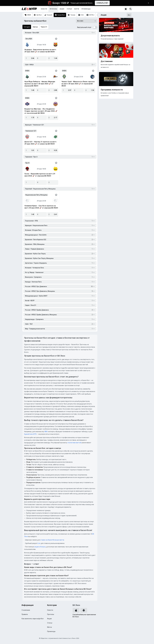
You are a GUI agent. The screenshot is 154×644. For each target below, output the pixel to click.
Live (39, 543)
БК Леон (76, 605)
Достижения (107, 61)
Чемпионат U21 (31, 131)
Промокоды (86, 9)
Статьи (69, 9)
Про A (27, 163)
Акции (62, 9)
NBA (46, 432)
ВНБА (27, 71)
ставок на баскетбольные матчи (52, 540)
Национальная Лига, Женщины (36, 195)
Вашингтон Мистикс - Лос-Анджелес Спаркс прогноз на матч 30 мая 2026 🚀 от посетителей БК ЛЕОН (41, 111)
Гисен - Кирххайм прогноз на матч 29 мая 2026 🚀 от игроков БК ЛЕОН (40, 175)
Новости (44, 9)
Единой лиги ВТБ (30, 434)
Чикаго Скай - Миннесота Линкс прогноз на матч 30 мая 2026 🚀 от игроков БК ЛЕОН (78, 84)
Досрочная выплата (110, 36)
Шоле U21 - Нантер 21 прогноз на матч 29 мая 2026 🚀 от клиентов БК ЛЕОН (40, 143)
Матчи (77, 9)
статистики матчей (74, 443)
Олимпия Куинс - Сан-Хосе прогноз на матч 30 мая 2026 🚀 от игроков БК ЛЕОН (41, 207)
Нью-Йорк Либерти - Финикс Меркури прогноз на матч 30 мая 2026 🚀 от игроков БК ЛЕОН (40, 84)
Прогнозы (53, 9)
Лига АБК (29, 39)
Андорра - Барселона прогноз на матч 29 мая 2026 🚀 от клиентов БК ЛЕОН (40, 51)
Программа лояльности (112, 90)
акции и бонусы (40, 547)
